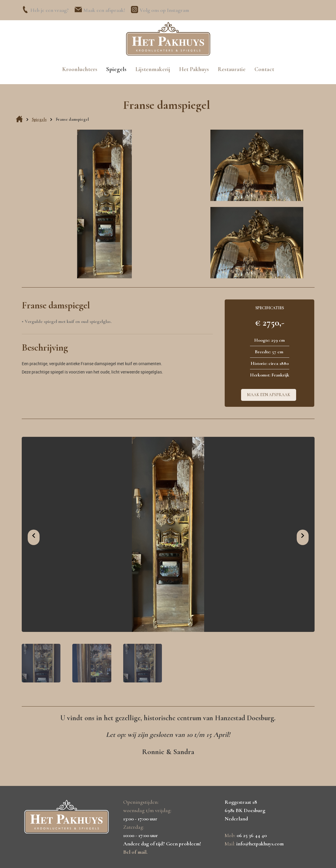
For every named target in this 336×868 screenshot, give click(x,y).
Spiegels (116, 69)
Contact (264, 69)
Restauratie (232, 69)
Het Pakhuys (194, 69)
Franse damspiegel (72, 119)
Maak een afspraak (269, 395)
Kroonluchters (80, 69)
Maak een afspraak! (104, 10)
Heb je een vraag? (50, 10)
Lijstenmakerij (153, 69)
